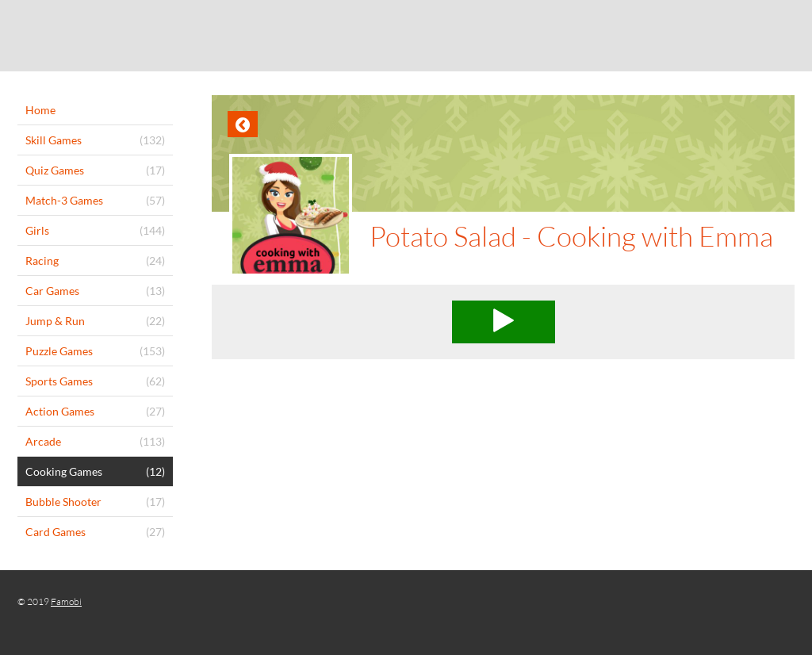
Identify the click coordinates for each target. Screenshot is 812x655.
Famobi (66, 601)
